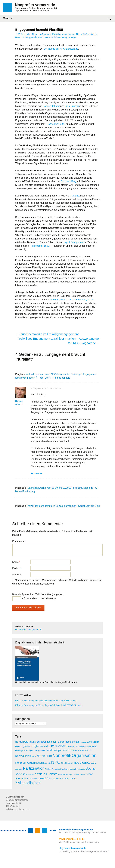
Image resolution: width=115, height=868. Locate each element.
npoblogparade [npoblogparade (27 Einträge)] (85, 763)
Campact (75, 196)
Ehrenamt (47, 34)
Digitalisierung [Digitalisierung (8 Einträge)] (40, 746)
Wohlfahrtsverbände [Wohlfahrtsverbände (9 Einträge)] (66, 778)
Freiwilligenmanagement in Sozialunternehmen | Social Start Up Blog (63, 506)
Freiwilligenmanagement (64, 34)
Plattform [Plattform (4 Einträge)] (48, 769)
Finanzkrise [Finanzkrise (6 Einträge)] (91, 746)
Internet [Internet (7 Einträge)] (64, 750)
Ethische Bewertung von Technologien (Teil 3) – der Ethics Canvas (46, 701)
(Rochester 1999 (40, 246)
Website (17, 575)
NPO (18, 37)
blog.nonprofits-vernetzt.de (72, 848)
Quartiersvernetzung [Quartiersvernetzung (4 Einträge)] (67, 769)
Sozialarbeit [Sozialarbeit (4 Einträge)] (30, 775)
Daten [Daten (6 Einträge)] (18, 746)
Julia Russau (72, 106)
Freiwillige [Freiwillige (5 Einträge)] (19, 751)
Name (16, 562)
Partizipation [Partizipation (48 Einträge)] (34, 768)
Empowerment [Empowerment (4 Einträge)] (81, 746)
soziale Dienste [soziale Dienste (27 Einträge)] (46, 774)
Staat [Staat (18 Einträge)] (89, 774)
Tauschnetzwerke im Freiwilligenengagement (47, 334)
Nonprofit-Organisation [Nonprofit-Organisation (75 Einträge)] (74, 755)
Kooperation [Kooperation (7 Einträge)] (86, 750)
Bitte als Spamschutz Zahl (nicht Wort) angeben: (38, 594)
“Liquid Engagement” (74, 242)
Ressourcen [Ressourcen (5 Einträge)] (80, 769)
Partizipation (44, 37)
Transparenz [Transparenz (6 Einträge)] (34, 779)
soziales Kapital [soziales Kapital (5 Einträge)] (79, 775)
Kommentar (19, 541)
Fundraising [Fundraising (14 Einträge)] (53, 750)
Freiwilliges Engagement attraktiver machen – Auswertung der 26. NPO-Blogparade (59, 341)
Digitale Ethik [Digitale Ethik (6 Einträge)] (27, 746)
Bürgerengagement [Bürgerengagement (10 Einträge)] (47, 742)
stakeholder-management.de (29, 630)
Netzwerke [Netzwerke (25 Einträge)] (44, 756)
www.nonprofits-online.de (72, 839)
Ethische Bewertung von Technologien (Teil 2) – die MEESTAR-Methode (49, 705)
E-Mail (16, 568)
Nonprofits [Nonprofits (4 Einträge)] (47, 763)
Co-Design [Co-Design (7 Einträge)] (94, 742)
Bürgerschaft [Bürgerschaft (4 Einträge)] (84, 742)
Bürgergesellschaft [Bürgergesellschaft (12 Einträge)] (68, 742)
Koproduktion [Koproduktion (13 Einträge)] (23, 756)
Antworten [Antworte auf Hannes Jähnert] (38, 473)
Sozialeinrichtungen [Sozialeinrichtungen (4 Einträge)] (65, 775)
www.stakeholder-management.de (76, 829)
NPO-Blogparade (29, 37)
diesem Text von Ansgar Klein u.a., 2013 (71, 300)
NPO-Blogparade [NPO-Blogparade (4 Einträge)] (67, 763)
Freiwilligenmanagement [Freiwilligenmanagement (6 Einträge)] (34, 750)
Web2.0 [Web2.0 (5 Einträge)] (52, 779)
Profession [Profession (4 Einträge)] (56, 769)
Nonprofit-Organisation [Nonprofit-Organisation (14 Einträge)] (29, 763)
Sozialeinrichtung (59, 37)
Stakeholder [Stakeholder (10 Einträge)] (22, 778)
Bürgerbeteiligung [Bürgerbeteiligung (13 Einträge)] (26, 742)
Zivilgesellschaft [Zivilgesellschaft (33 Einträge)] (28, 783)
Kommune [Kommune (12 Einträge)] (74, 750)
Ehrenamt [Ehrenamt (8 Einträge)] (70, 746)
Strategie (72, 37)
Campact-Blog (69, 181)
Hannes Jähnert (51, 106)
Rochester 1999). (56, 124)
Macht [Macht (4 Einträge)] (34, 756)
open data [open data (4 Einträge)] (19, 769)
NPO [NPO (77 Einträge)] (56, 762)
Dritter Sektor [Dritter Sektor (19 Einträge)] (56, 746)
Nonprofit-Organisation (87, 34)
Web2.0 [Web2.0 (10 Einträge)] (44, 778)
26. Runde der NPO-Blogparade (61, 49)
